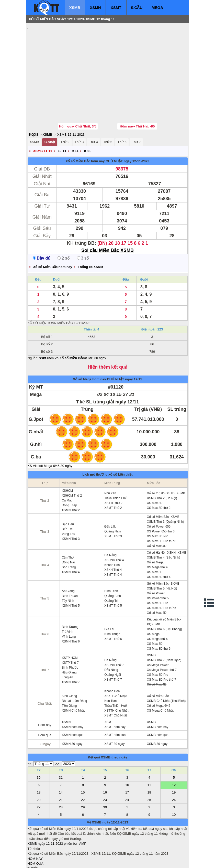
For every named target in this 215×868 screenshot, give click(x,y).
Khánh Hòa (112, 534)
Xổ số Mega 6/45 (159, 675)
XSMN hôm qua (73, 704)
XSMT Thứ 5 (113, 575)
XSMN (95, 8)
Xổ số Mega (155, 532)
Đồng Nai (68, 532)
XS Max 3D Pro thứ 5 (162, 577)
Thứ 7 (136, 111)
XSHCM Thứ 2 (72, 465)
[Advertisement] (66, 58)
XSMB (75, 8)
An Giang (68, 560)
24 (127, 769)
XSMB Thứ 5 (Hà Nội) (162, 558)
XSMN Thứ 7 (71, 651)
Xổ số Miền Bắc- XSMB (163, 486)
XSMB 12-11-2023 (71, 104)
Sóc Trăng (69, 537)
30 (39, 747)
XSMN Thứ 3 (71, 508)
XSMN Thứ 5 (71, 575)
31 (61, 747)
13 (39, 762)
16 (105, 762)
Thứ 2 (65, 111)
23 (105, 769)
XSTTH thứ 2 (113, 472)
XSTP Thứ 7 (70, 632)
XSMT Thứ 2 (113, 477)
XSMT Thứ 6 (113, 608)
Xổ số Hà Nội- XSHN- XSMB (167, 522)
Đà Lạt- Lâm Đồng (75, 670)
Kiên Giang (69, 665)
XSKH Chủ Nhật (115, 665)
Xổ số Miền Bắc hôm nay (85, 130)
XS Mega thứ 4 (157, 537)
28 (61, 776)
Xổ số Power (156, 563)
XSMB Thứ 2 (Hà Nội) (162, 467)
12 (174, 754)
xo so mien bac (48, 860)
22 (83, 769)
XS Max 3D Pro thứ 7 (162, 649)
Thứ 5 (108, 111)
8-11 (87, 120)
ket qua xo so (123, 860)
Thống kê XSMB (90, 236)
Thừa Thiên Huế (116, 467)
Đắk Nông (111, 639)
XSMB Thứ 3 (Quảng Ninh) (166, 491)
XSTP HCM (70, 627)
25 (149, 769)
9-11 (75, 120)
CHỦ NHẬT (114, 130)
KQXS (34, 104)
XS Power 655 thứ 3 (161, 501)
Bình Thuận (70, 565)
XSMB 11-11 (43, 120)
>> (57, 733)
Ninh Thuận (112, 603)
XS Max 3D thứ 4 (159, 546)
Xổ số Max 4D (157, 515)
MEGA (157, 8)
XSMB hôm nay (158, 696)
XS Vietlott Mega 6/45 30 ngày (50, 435)
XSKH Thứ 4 (113, 539)
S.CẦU (137, 8)
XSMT (116, 8)
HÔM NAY (35, 828)
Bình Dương (70, 596)
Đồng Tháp (69, 475)
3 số (83, 227)
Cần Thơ (68, 527)
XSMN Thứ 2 (71, 479)
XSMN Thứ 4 (71, 541)
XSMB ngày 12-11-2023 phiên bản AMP (57, 813)
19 (174, 762)
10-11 (62, 120)
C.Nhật (50, 111)
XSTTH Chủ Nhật (116, 680)
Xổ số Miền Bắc (158, 665)
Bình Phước (70, 637)
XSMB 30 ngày (95, 327)
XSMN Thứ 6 (71, 611)
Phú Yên (110, 463)
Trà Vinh (68, 601)
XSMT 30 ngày (114, 713)
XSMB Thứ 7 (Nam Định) (164, 629)
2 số (64, 227)
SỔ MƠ (33, 848)
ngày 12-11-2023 (137, 130)
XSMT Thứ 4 (113, 544)
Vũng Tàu (69, 503)
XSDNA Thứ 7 (114, 634)
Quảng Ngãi (112, 644)
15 (83, 762)
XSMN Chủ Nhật (73, 680)
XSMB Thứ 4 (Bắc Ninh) (163, 527)
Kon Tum (110, 670)
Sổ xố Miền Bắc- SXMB (163, 553)
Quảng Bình (112, 565)
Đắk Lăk (110, 496)
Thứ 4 (93, 111)
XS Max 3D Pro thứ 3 (162, 510)
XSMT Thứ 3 (113, 506)
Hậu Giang (69, 642)
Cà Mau (67, 470)
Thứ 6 (122, 111)
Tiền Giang (69, 675)
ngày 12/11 (134, 349)
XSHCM (67, 460)
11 (149, 754)
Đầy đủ (42, 227)
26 (174, 769)
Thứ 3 (79, 111)
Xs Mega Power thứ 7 (162, 639)
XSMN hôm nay (73, 696)
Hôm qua (45, 704)
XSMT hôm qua (115, 704)
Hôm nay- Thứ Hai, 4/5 (137, 96)
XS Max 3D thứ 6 (159, 618)
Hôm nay (45, 694)
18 (149, 762)
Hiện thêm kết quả (108, 336)
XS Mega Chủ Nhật (160, 680)
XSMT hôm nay (115, 696)
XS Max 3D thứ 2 (159, 477)
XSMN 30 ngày (72, 713)
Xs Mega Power (158, 634)
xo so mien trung (99, 860)
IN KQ (32, 853)
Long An (67, 647)
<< (30, 733)
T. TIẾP (33, 838)
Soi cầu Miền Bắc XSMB (108, 220)
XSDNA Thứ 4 (114, 529)
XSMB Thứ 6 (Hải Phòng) (165, 598)
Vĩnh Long (69, 606)
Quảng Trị (111, 570)
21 (61, 769)
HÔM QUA (36, 833)
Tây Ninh (68, 570)
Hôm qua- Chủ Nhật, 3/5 (78, 96)
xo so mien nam (73, 860)
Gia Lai (109, 598)
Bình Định (111, 560)
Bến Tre (67, 498)
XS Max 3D (155, 472)
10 (127, 754)
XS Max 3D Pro (158, 506)
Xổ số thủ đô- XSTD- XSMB (166, 463)
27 (39, 776)
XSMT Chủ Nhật (116, 685)
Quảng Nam (113, 501)
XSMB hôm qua (158, 704)
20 (39, 769)
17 (127, 762)
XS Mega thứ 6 (157, 608)
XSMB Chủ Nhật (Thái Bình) (166, 670)
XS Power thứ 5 (158, 567)
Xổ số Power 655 (159, 496)
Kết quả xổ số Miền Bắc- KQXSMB (164, 591)
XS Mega (153, 603)
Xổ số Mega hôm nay (89, 349)
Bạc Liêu (68, 494)
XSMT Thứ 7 (113, 649)
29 (83, 776)
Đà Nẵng (110, 524)
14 (61, 762)
